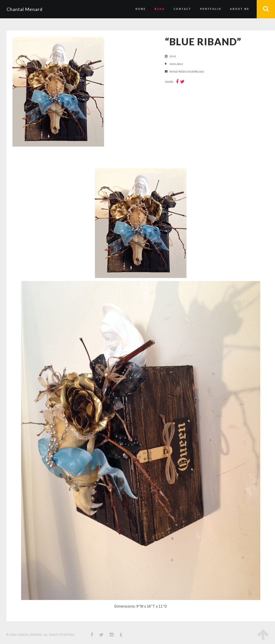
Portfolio (211, 9)
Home (141, 9)
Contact (182, 9)
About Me (240, 9)
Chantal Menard (25, 9)
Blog (160, 9)
